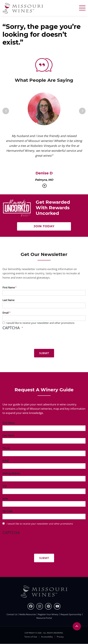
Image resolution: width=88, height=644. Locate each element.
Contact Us (12, 614)
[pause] (44, 186)
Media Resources (28, 614)
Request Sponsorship (71, 614)
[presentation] (27, 340)
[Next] (82, 111)
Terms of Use (31, 637)
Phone (6, 448)
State (5, 498)
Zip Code (7, 511)
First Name (9, 287)
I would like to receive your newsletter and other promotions (40, 323)
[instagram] (40, 606)
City (5, 486)
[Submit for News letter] (44, 353)
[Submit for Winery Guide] (44, 558)
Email (6, 313)
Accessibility (47, 637)
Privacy (60, 637)
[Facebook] (31, 606)
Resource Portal (44, 618)
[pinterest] (48, 606)
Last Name (8, 300)
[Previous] (6, 111)
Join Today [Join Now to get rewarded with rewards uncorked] (44, 226)
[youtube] (57, 606)
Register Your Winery (48, 614)
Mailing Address (11, 473)
